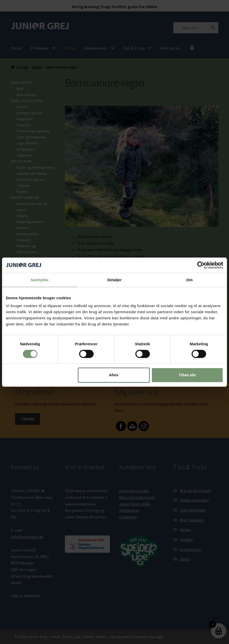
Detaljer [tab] (114, 280)
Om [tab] (189, 280)
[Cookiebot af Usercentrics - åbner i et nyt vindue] (201, 265)
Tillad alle (187, 375)
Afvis (114, 375)
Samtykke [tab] (40, 280)
